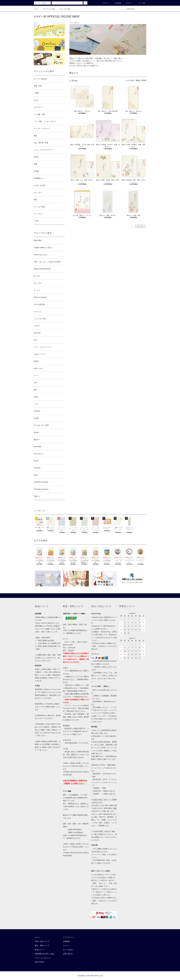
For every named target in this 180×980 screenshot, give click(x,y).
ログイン (128, 3)
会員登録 (117, 3)
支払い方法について (42, 941)
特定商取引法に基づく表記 (45, 954)
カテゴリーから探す (48, 9)
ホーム (36, 9)
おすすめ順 (130, 80)
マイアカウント (69, 937)
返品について (40, 950)
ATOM (42, 962)
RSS (37, 962)
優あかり (77, 23)
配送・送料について (42, 945)
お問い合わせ (129, 9)
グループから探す (64, 9)
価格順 (138, 80)
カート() (140, 3)
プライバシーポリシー (43, 958)
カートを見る (68, 950)
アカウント (105, 3)
